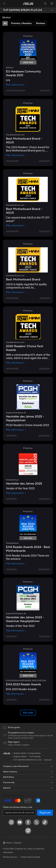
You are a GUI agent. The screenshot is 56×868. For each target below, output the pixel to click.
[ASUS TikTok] (45, 822)
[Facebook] (28, 822)
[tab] (5, 23)
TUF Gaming (35, 757)
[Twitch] (28, 831)
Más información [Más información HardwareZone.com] (16, 155)
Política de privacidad (30, 857)
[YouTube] (20, 822)
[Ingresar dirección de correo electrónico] (19, 813)
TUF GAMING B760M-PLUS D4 (22, 10)
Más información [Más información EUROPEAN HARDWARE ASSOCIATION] (16, 694)
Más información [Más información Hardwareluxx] (16, 493)
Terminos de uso (10, 857)
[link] (28, 4)
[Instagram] (11, 822)
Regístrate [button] (45, 813)
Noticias (48, 760)
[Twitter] (36, 822)
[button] (4, 4)
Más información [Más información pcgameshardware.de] (16, 430)
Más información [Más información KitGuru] (16, 85)
